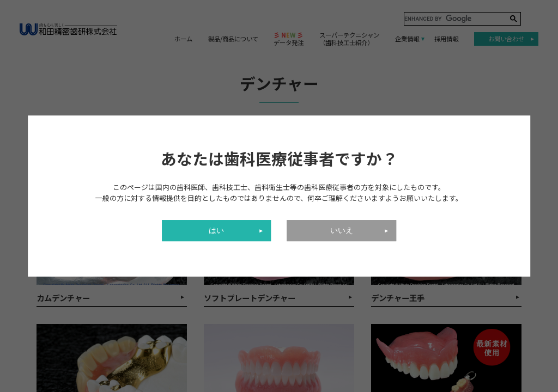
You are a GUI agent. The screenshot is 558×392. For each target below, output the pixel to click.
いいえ (342, 231)
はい (216, 231)
